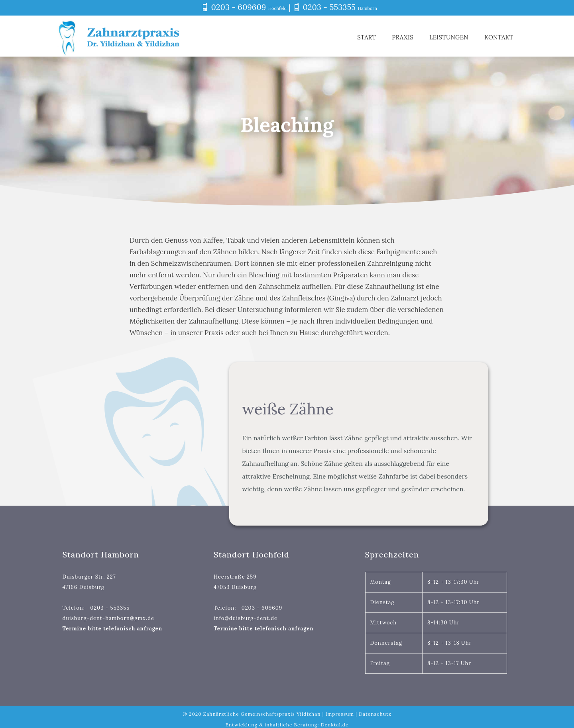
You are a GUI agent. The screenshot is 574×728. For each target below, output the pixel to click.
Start (367, 37)
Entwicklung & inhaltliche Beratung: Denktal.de (287, 725)
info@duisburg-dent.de (246, 618)
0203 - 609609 (238, 7)
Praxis (403, 37)
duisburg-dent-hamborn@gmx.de (109, 618)
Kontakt (501, 37)
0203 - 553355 (329, 7)
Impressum (340, 714)
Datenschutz (375, 714)
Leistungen (449, 37)
